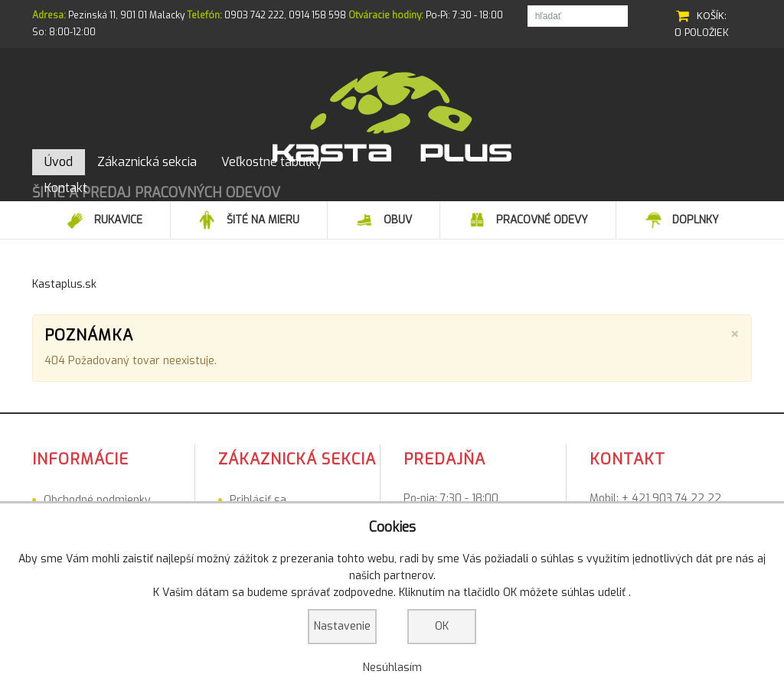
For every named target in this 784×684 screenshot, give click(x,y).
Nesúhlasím (392, 668)
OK (442, 626)
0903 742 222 (254, 15)
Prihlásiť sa (258, 478)
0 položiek (702, 33)
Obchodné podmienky (97, 478)
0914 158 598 (317, 15)
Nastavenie (342, 626)
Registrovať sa (267, 498)
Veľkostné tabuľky (89, 498)
